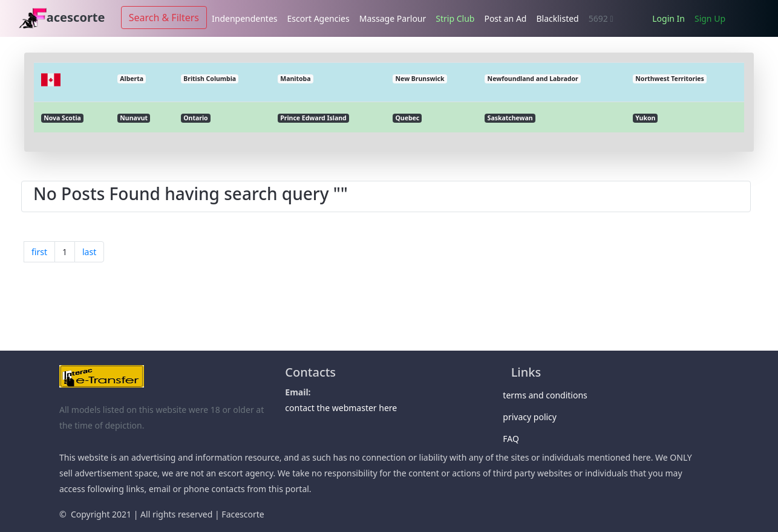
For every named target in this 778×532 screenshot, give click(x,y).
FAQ (515, 439)
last (89, 252)
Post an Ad (505, 18)
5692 (601, 18)
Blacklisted (557, 18)
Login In (668, 18)
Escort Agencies (319, 18)
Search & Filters (164, 18)
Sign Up (710, 18)
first (39, 252)
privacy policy (534, 417)
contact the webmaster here (341, 408)
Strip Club (455, 18)
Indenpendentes (245, 18)
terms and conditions (549, 395)
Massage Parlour (393, 18)
